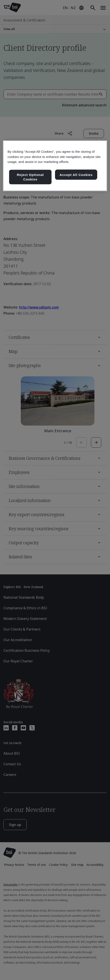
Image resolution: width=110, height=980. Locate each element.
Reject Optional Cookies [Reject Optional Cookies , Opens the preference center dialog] (30, 177)
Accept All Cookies (76, 175)
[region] (55, 166)
